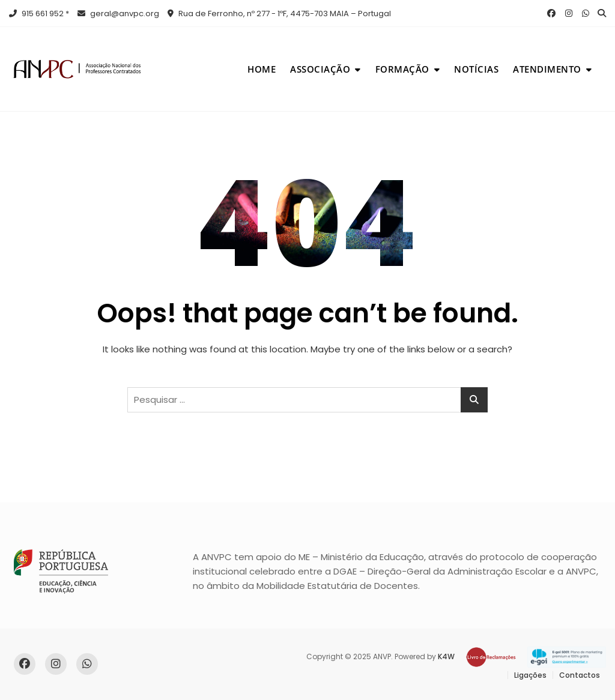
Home (262, 69)
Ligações (530, 675)
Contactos (580, 675)
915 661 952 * (39, 14)
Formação (402, 69)
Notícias (476, 69)
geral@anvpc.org (118, 14)
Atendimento (547, 69)
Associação (320, 69)
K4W (446, 656)
